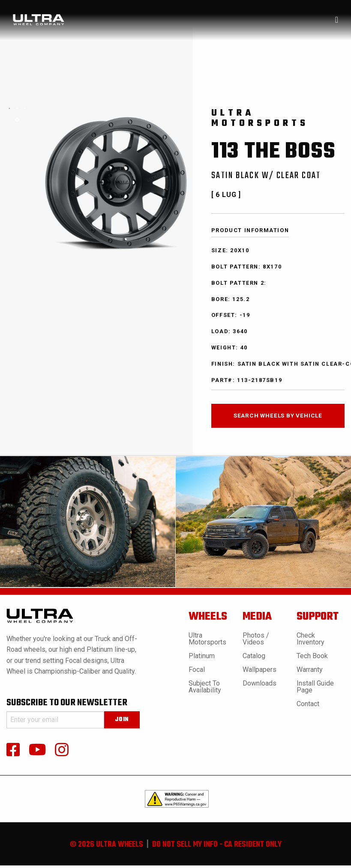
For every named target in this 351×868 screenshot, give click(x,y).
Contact (308, 704)
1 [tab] (17, 120)
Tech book (312, 656)
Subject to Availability (205, 687)
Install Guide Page (315, 687)
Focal (197, 670)
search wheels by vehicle (278, 415)
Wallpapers (259, 670)
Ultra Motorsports (207, 639)
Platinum (202, 656)
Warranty (310, 670)
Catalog (254, 656)
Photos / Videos (256, 639)
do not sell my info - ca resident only (217, 845)
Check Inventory (310, 639)
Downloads (259, 683)
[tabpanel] (9, 108)
